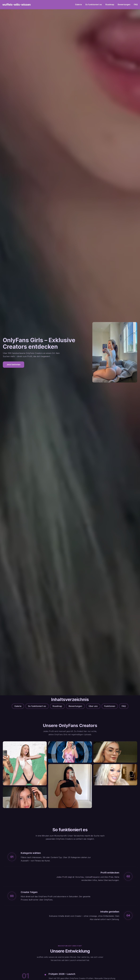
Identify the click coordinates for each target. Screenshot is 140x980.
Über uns (93, 706)
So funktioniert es (94, 4)
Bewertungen (124, 4)
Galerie (78, 4)
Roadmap (110, 4)
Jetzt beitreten (14, 365)
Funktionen (110, 706)
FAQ (136, 4)
